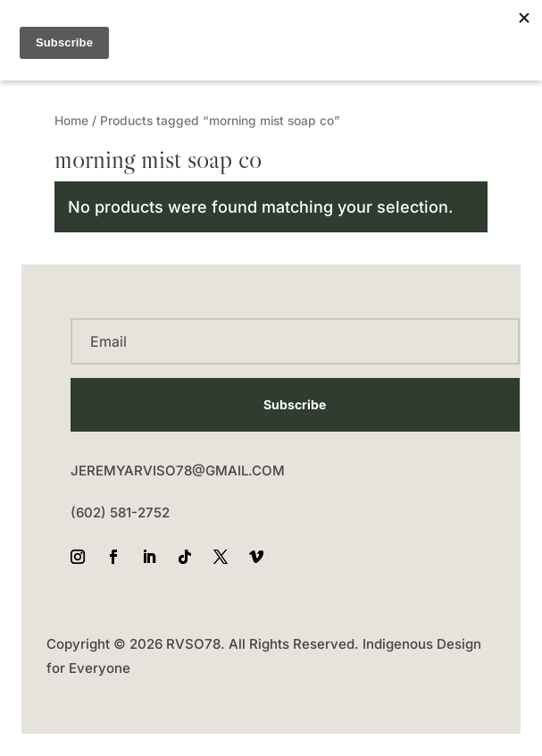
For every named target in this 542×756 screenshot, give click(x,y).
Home (71, 121)
